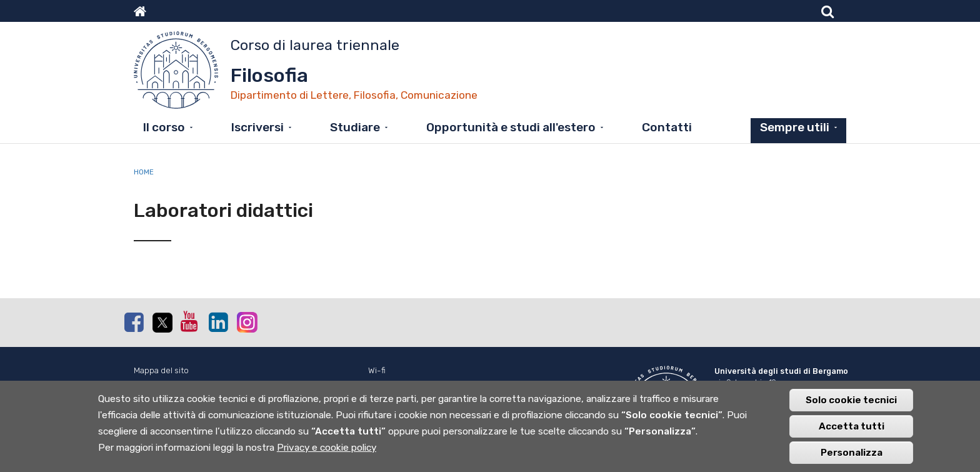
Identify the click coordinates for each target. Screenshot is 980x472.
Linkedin (218, 322)
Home (144, 172)
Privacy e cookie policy (327, 454)
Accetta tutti (852, 433)
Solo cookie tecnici (851, 406)
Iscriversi (257, 127)
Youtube (190, 321)
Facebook (134, 322)
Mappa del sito (161, 370)
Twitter (162, 323)
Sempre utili (795, 127)
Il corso (164, 127)
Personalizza (852, 459)
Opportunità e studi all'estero (511, 127)
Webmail (384, 384)
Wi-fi (377, 370)
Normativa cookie (167, 384)
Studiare (355, 127)
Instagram (246, 322)
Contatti (667, 127)
